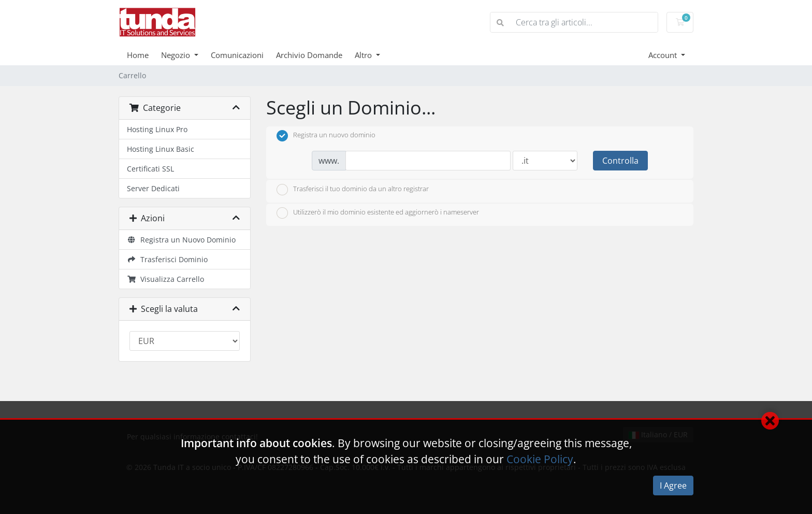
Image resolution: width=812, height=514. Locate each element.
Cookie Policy (540, 459)
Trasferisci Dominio (167, 259)
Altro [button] (364, 55)
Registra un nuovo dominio (326, 136)
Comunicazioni (237, 55)
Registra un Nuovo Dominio (181, 240)
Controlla (620, 161)
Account (664, 55)
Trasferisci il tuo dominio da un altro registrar (353, 190)
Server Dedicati (153, 188)
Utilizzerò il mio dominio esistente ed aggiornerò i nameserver (378, 213)
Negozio (177, 55)
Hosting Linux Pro (157, 129)
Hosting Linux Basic (161, 149)
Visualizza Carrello (165, 279)
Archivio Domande (309, 55)
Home (138, 55)
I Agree (673, 486)
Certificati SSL (150, 169)
